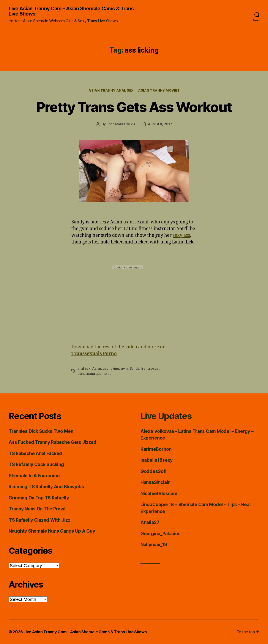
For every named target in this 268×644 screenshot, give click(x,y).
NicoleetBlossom (159, 494)
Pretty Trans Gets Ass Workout (134, 107)
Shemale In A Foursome (34, 476)
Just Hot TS (149, 563)
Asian (97, 368)
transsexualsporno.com (96, 374)
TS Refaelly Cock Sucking (36, 464)
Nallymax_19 (154, 545)
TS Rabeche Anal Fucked (35, 453)
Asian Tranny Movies (159, 90)
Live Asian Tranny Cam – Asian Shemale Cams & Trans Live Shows (85, 632)
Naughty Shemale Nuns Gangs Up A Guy (52, 531)
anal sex (84, 368)
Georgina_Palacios (160, 534)
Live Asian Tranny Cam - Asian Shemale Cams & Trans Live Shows (71, 11)
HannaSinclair (155, 482)
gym (124, 368)
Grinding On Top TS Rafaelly (39, 498)
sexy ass (181, 235)
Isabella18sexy (157, 460)
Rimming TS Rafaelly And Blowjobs (46, 487)
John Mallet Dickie (121, 124)
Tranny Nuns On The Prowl (37, 509)
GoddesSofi (153, 471)
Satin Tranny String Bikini (156, 563)
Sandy (135, 368)
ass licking (111, 368)
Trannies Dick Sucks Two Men (41, 431)
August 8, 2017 (160, 124)
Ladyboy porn (144, 563)
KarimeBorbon (156, 449)
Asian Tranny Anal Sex (111, 90)
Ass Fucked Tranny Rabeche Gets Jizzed (53, 442)
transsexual (150, 368)
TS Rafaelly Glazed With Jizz (39, 520)
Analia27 (150, 522)
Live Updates (166, 416)
